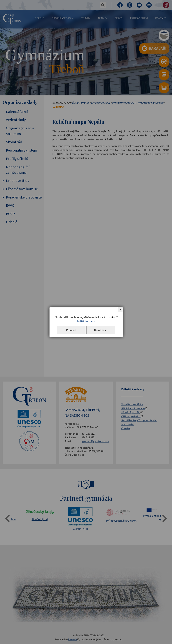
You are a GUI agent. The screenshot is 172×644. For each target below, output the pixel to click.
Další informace (86, 321)
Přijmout (71, 330)
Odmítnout (101, 330)
